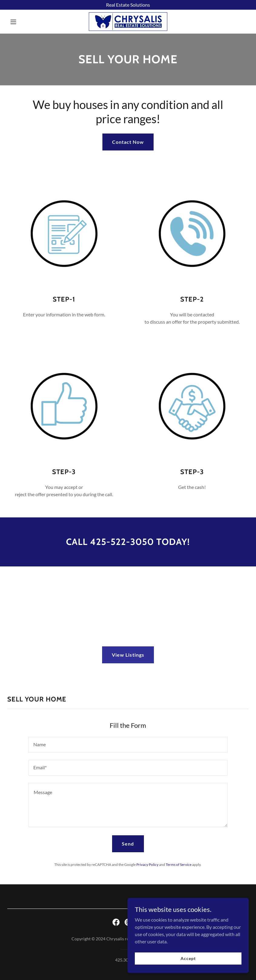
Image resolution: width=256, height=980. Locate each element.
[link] (128, 22)
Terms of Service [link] (179, 865)
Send (128, 844)
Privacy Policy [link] (147, 865)
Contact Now (128, 142)
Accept (188, 971)
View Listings (128, 655)
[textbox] (128, 745)
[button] (25, 22)
